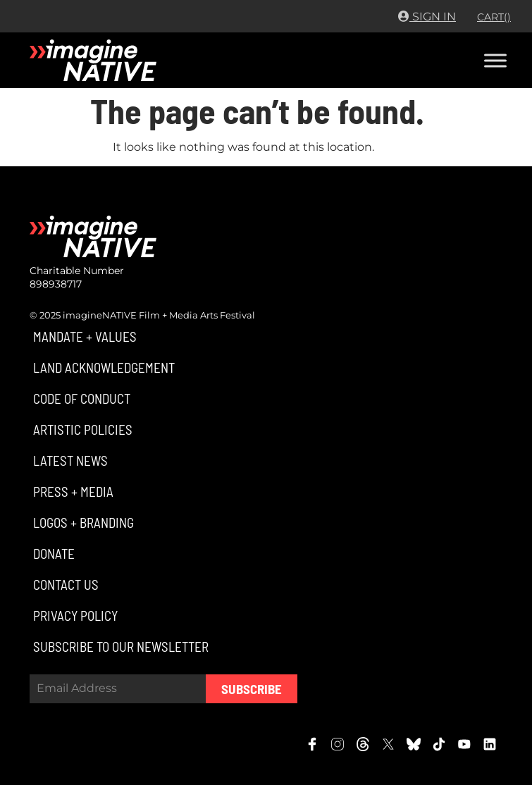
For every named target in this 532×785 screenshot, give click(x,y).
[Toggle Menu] (495, 60)
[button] (83, 336)
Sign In (427, 17)
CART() (494, 17)
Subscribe (252, 689)
